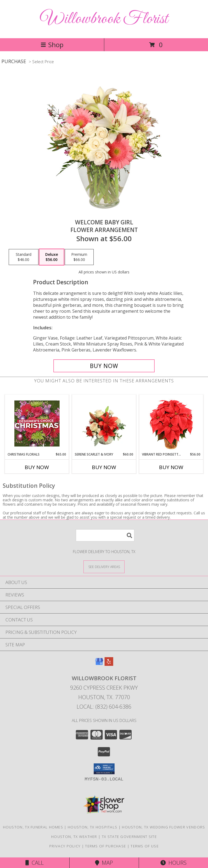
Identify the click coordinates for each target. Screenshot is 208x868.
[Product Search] (105, 535)
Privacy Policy (65, 846)
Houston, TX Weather (74, 837)
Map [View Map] (104, 863)
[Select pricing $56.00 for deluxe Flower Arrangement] (52, 257)
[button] (104, 769)
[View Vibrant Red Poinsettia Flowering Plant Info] (171, 423)
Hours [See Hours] (173, 863)
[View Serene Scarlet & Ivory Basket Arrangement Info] (104, 423)
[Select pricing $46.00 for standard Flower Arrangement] (24, 257)
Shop (52, 45)
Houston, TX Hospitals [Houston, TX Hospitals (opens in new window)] (92, 827)
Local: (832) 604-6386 (104, 707)
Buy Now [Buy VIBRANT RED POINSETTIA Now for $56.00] (171, 467)
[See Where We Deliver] (104, 567)
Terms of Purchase (105, 846)
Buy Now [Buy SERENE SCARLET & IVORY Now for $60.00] (104, 467)
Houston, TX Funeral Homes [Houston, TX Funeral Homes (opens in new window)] (33, 827)
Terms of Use (145, 846)
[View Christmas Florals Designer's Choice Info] (37, 423)
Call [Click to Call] (35, 863)
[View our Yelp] (109, 664)
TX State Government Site (129, 837)
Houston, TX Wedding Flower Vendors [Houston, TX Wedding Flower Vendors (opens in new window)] (163, 827)
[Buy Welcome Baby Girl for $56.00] (104, 366)
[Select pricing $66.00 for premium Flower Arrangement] (79, 257)
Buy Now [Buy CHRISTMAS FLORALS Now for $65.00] (37, 467)
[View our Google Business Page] (99, 664)
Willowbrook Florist (104, 19)
